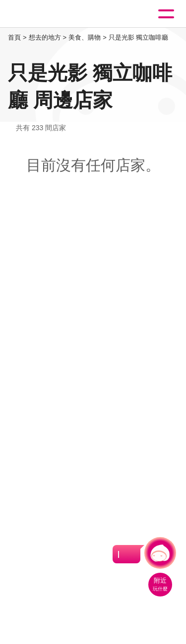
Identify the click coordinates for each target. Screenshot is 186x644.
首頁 (14, 37)
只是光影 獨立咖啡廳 (139, 37)
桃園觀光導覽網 (49, 14)
